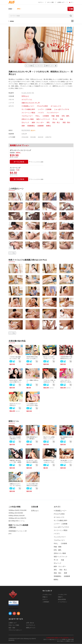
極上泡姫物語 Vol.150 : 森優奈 (66, 438)
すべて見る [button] (12, 253)
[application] (41, 45)
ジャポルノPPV (62, 595)
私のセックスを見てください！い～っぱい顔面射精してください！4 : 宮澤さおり (49, 358)
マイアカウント (31, 625)
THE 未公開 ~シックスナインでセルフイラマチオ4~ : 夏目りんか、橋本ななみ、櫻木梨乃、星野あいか (66, 461)
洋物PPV (60, 597)
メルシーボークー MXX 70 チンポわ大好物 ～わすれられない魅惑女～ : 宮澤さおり (66, 381)
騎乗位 (45, 126)
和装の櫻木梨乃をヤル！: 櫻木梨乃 (32, 438)
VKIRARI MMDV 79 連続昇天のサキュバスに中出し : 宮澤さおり (66, 358)
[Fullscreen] (71, 61)
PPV (19, 9)
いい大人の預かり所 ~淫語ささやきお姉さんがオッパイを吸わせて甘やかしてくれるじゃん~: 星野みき (33, 485)
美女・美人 (53, 123)
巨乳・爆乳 (62, 116)
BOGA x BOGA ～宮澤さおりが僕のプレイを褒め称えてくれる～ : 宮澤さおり (15, 381)
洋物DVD (45, 597)
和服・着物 (52, 116)
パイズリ (38, 113)
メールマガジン (63, 602)
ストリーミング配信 (25, 113)
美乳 (45, 123)
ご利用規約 (46, 602)
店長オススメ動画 (24, 119)
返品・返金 (12, 628)
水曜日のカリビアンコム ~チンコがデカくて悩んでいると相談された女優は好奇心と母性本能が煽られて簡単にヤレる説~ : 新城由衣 (16, 485)
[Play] (41, 45)
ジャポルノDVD (47, 595)
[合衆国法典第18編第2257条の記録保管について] (60, 638)
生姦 (58, 119)
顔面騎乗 (37, 126)
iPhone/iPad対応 (39, 106)
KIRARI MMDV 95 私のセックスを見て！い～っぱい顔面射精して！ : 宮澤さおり (32, 358)
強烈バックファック (40, 119)
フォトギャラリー (49, 113)
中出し (34, 116)
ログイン (41, 2)
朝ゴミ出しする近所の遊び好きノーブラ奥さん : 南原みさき (15, 438)
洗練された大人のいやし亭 (27, 103)
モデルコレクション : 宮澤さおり (15, 405)
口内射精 (42, 116)
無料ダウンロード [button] (51, 66)
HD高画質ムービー (25, 106)
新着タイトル (14, 421)
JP (71, 2)
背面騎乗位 (28, 126)
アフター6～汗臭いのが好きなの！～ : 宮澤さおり (49, 381)
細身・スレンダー (35, 123)
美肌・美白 (63, 123)
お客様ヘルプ (61, 2)
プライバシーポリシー (15, 630)
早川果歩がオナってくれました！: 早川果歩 (49, 461)
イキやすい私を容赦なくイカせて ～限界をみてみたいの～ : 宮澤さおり (16, 358)
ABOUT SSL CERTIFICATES (13, 609)
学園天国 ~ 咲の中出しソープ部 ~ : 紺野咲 (15, 461)
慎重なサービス (31, 628)
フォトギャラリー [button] (39, 66)
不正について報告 (14, 625)
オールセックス (53, 106)
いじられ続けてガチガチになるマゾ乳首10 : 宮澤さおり (32, 405)
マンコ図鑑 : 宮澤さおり (32, 381)
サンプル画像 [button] (29, 66)
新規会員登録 (62, 599)
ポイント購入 (51, 2)
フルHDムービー (24, 116)
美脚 (20, 126)
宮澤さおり (22, 96)
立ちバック (22, 123)
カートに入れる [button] (19, 162)
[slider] (36, 61)
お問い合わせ (30, 623)
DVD (10, 9)
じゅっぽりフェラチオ (58, 110)
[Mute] (68, 61)
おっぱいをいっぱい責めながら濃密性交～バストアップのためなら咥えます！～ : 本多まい (32, 461)
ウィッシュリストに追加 (37, 162)
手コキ (52, 119)
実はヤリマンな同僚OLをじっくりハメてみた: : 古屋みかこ (49, 438)
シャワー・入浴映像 (41, 110)
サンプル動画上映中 (25, 110)
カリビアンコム (24, 100)
